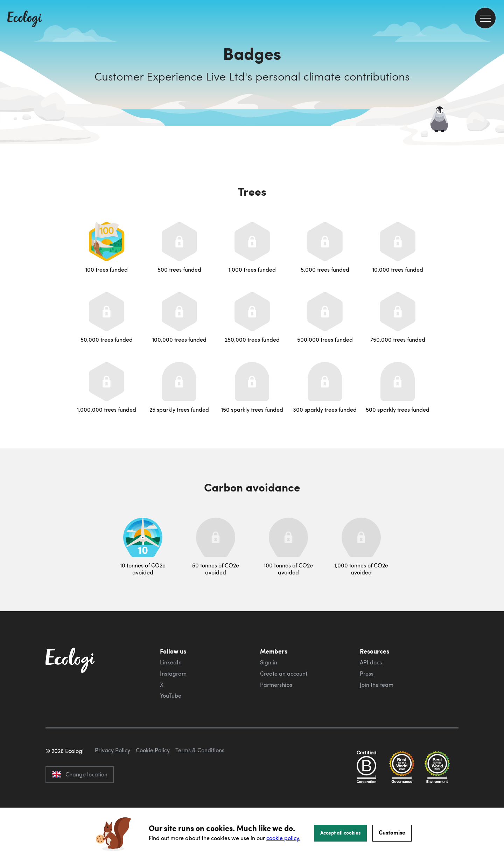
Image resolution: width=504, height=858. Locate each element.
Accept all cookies (341, 832)
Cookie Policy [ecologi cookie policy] (153, 783)
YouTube (171, 696)
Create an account (284, 674)
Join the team (377, 685)
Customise (392, 832)
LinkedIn (171, 662)
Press (367, 674)
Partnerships (276, 685)
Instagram (173, 674)
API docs (371, 662)
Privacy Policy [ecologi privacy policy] (113, 783)
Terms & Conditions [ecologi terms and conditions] (200, 783)
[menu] (485, 18)
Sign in (269, 662)
